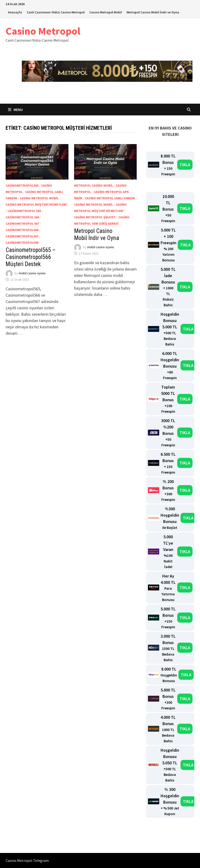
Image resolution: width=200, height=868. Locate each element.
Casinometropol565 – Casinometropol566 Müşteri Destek (31, 257)
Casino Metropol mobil (39, 198)
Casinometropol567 (22, 236)
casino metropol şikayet (95, 217)
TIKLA (185, 165)
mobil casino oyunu (32, 273)
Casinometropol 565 (24, 211)
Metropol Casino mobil (94, 185)
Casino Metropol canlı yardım (110, 198)
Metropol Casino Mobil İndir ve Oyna (153, 12)
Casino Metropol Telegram (27, 860)
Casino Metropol (43, 31)
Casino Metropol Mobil (106, 12)
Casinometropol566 (22, 230)
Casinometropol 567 (22, 224)
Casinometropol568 (22, 243)
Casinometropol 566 (22, 217)
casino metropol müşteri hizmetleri (36, 204)
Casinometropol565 (22, 185)
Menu (15, 110)
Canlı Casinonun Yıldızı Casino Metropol (56, 12)
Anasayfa (15, 12)
